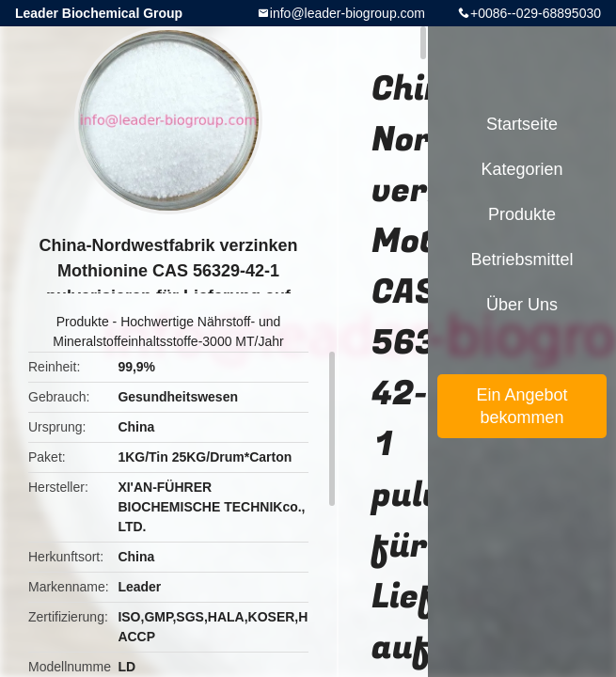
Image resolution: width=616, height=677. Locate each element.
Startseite (522, 124)
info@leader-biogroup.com (347, 13)
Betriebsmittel (521, 260)
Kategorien (521, 169)
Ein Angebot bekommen (521, 406)
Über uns (522, 305)
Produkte (83, 322)
